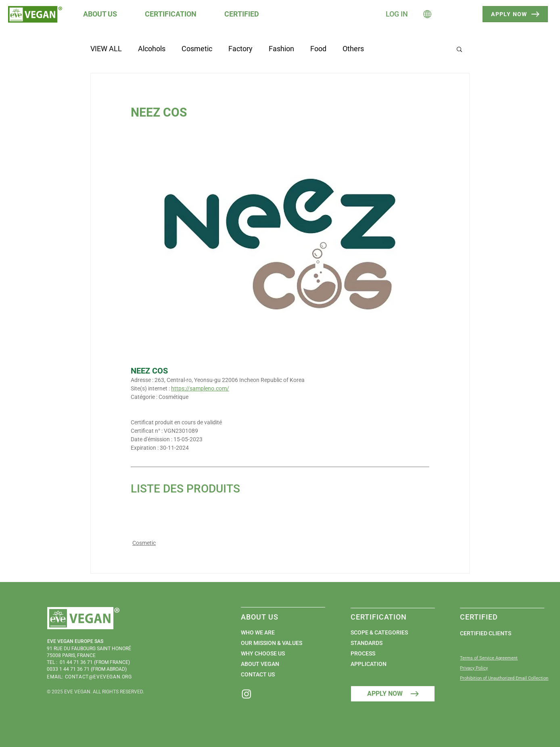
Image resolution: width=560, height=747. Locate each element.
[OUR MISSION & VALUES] (279, 643)
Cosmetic (197, 49)
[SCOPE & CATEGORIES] (389, 632)
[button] (106, 14)
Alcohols (152, 49)
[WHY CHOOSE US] (279, 653)
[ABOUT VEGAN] (279, 664)
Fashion (281, 49)
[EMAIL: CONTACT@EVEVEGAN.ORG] (92, 677)
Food (318, 49)
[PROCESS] (389, 653)
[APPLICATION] (389, 664)
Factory (240, 49)
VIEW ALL (106, 49)
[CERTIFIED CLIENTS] (498, 633)
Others (353, 49)
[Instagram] (247, 694)
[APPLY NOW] (515, 14)
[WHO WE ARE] (279, 632)
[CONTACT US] (279, 674)
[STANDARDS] (389, 643)
